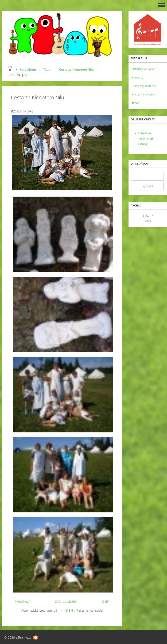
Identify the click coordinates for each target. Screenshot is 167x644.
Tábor (48, 69)
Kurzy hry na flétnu (144, 86)
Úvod (10, 69)
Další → (108, 602)
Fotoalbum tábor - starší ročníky (146, 139)
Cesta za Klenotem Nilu (76, 69)
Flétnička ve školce (143, 69)
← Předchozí (20, 602)
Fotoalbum (28, 69)
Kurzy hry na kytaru (144, 94)
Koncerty (137, 77)
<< (137, 218)
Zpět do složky (66, 602)
